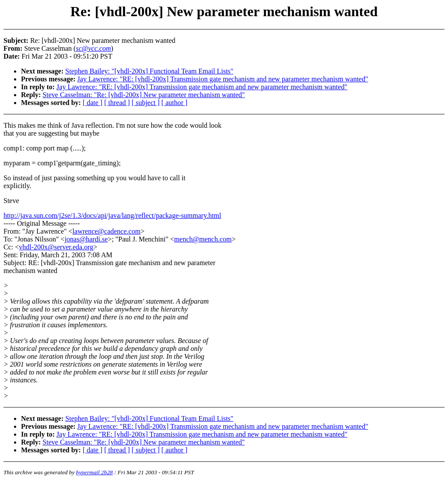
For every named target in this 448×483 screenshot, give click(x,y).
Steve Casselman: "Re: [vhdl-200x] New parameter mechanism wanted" (143, 95)
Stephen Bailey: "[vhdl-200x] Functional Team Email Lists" (149, 71)
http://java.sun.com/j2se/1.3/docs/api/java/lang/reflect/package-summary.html (112, 215)
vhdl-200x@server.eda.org (56, 247)
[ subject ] (146, 103)
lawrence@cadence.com (107, 231)
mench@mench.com (203, 239)
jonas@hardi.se (86, 239)
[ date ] (93, 103)
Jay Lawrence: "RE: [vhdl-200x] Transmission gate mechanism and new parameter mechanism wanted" (223, 79)
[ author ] (175, 103)
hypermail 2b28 (94, 472)
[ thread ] (117, 103)
